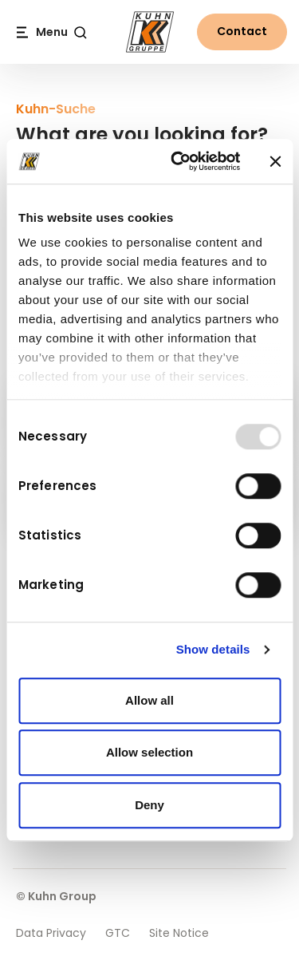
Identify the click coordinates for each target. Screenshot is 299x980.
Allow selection (149, 752)
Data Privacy (51, 933)
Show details (213, 649)
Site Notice (179, 933)
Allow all (149, 700)
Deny (149, 805)
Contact (242, 31)
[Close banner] (275, 161)
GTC (118, 933)
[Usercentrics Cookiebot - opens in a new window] (178, 161)
